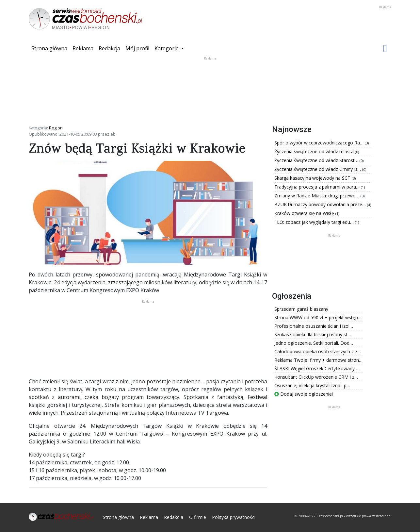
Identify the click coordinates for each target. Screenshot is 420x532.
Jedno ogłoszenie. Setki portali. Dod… (314, 343)
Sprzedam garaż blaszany (301, 309)
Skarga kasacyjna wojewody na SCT (313, 178)
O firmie (198, 517)
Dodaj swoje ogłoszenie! (304, 394)
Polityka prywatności (234, 517)
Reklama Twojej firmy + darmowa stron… (318, 360)
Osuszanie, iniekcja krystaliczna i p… (312, 385)
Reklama (83, 48)
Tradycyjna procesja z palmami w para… (318, 187)
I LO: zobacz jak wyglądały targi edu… (315, 222)
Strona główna (51, 48)
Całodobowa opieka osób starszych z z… (318, 351)
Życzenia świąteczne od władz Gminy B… (318, 169)
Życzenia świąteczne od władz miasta (315, 151)
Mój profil (137, 48)
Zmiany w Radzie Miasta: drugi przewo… (317, 196)
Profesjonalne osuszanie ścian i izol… (314, 326)
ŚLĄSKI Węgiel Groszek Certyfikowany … (317, 368)
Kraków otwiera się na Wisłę (305, 213)
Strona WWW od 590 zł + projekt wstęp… (318, 317)
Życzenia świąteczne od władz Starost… (317, 160)
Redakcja (109, 48)
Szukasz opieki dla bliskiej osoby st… (313, 334)
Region (56, 128)
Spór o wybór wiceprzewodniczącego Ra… (320, 143)
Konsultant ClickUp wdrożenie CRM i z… (316, 377)
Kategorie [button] (167, 48)
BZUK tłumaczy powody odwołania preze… (321, 204)
